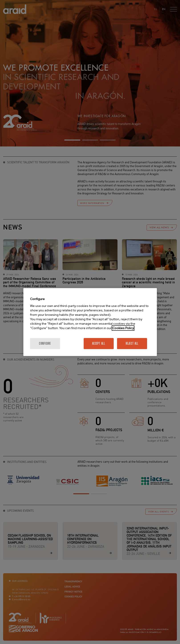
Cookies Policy (123, 328)
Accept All (99, 343)
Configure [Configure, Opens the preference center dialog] (45, 343)
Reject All (132, 343)
